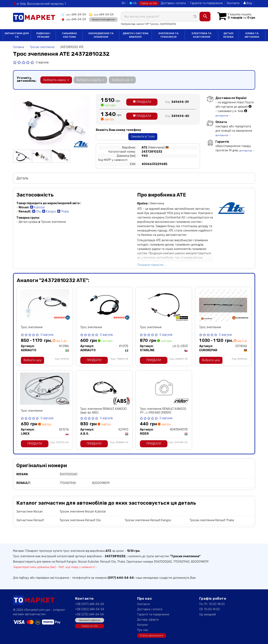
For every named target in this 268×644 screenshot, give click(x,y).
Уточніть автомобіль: (27, 79)
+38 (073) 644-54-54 (89, 614)
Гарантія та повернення (206, 3)
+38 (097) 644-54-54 (90, 604)
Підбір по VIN (149, 3)
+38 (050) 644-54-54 (90, 609)
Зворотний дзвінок (103, 19)
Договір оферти (148, 620)
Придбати (142, 102)
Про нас (143, 630)
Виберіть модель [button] (90, 80)
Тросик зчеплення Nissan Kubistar (83, 512)
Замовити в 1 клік (143, 137)
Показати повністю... (151, 265)
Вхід (248, 3)
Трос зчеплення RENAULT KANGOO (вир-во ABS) (103, 411)
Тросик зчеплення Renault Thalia (212, 520)
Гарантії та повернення (153, 614)
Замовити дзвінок (90, 620)
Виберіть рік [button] (122, 80)
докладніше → (223, 116)
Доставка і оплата (173, 3)
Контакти (233, 3)
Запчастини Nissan (29, 512)
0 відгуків (42, 62)
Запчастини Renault (30, 520)
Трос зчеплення (32, 327)
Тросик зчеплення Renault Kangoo (148, 520)
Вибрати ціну (32, 360)
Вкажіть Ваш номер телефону (118, 130)
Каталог (143, 625)
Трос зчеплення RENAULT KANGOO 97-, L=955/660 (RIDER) (163, 411)
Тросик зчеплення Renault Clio (80, 520)
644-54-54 (74, 15)
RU (124, 3)
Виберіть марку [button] (56, 80)
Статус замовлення (152, 636)
